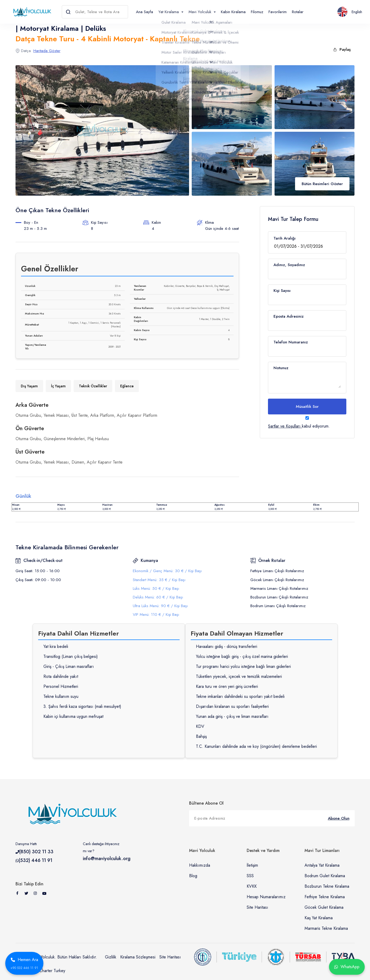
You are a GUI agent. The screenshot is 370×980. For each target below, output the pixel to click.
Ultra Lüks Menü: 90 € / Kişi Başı (160, 606)
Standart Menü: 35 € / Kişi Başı (159, 580)
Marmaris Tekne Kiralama (326, 928)
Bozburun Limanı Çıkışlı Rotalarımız (279, 597)
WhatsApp (347, 967)
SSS (250, 876)
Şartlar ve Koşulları (284, 426)
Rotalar (298, 12)
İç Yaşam (58, 386)
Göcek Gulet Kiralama (324, 907)
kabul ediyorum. (307, 422)
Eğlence (127, 386)
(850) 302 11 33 (36, 852)
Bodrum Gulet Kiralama (325, 876)
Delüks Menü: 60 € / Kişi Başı (158, 597)
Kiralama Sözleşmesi (138, 957)
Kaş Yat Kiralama (319, 918)
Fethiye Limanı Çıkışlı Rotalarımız (277, 571)
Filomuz (257, 12)
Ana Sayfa (145, 12)
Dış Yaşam (29, 386)
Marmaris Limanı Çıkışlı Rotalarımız (279, 588)
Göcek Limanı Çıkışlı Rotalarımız (277, 580)
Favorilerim (278, 12)
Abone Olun (339, 818)
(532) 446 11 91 (36, 860)
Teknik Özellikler (93, 386)
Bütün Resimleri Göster (322, 184)
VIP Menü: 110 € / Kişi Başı (156, 615)
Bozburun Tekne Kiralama (327, 886)
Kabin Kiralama (233, 12)
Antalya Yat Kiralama (322, 865)
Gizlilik (111, 957)
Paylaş (342, 49)
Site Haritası (257, 907)
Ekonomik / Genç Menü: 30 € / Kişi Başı (167, 571)
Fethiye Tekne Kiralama (325, 897)
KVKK (252, 886)
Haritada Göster (47, 51)
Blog (193, 876)
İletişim (252, 865)
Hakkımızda (200, 865)
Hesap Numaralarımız (266, 897)
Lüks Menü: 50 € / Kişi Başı (156, 588)
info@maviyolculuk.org (107, 859)
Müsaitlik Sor (307, 407)
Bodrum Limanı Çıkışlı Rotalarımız (278, 606)
